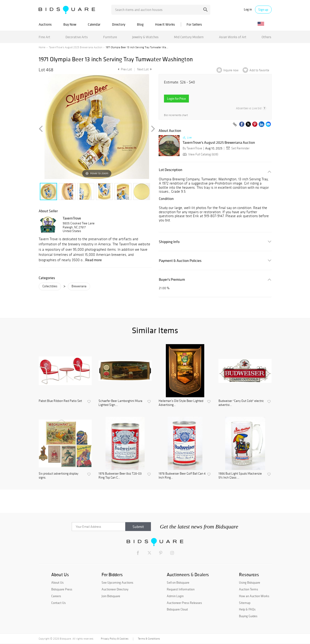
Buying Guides (248, 616)
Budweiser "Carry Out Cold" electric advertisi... (241, 403)
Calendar (94, 24)
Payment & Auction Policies (180, 261)
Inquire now (231, 70)
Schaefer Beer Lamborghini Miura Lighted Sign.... (120, 403)
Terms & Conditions (149, 639)
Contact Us (58, 603)
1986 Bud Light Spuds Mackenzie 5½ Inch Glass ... (240, 476)
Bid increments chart (176, 115)
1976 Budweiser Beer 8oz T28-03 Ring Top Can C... (120, 476)
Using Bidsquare (250, 582)
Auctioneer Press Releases (184, 603)
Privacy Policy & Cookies (115, 639)
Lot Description (171, 170)
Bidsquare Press (62, 589)
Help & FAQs (247, 609)
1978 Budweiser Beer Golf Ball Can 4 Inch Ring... (182, 476)
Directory (119, 24)
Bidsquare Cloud (177, 609)
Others (266, 37)
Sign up (263, 10)
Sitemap (245, 603)
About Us (57, 582)
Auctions (45, 24)
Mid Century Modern (189, 37)
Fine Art (44, 37)
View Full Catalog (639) (200, 154)
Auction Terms (249, 589)
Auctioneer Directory (115, 589)
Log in (248, 9)
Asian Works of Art (233, 37)
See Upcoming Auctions (117, 582)
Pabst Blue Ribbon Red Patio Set (60, 401)
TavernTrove (72, 218)
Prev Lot (124, 69)
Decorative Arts (77, 37)
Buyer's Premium (172, 279)
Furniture (110, 37)
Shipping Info (169, 242)
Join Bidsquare (111, 596)
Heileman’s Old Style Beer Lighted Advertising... (181, 403)
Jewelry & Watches (145, 37)
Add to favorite (259, 70)
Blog (140, 24)
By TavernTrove (192, 148)
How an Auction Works (254, 596)
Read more (94, 260)
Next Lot (144, 69)
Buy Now (70, 24)
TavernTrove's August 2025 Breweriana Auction (76, 47)
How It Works (165, 24)
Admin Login (175, 596)
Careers (56, 596)
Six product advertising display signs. (58, 476)
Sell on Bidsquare (178, 582)
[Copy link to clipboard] (235, 125)
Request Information (181, 589)
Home (42, 47)
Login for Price (176, 99)
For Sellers (194, 24)
